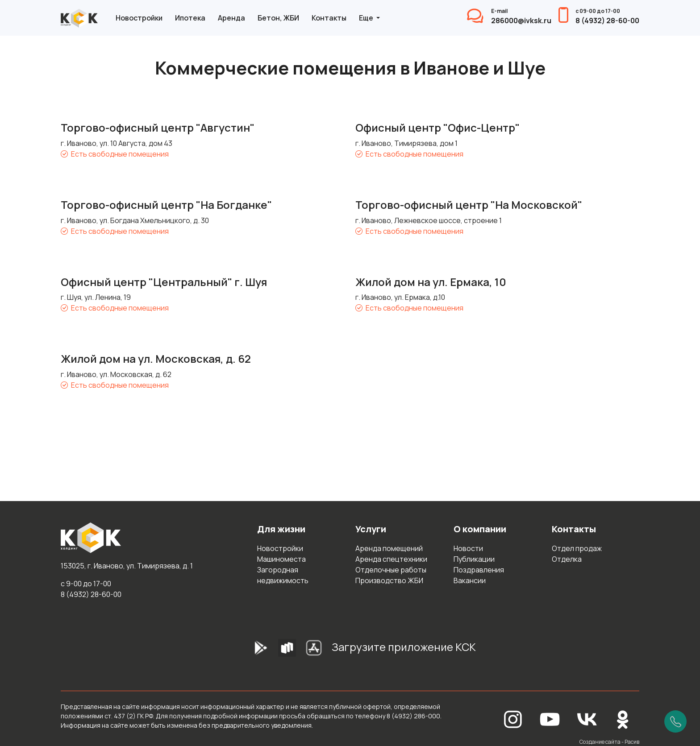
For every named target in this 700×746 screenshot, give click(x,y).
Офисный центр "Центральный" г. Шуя (164, 282)
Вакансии (470, 580)
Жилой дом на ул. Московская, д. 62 (156, 358)
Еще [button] (367, 18)
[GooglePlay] (247, 651)
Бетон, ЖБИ (278, 18)
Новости (468, 548)
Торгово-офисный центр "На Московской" (469, 205)
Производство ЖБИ (389, 580)
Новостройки (139, 18)
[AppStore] (314, 651)
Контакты (329, 18)
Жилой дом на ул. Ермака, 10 (431, 282)
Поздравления (479, 570)
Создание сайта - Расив (609, 742)
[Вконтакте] (587, 719)
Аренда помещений (389, 548)
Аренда (231, 18)
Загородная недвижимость (283, 575)
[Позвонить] (675, 721)
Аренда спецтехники (391, 559)
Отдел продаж (577, 548)
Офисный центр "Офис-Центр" (437, 127)
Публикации (474, 559)
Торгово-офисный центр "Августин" (158, 127)
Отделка (567, 559)
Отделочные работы (391, 570)
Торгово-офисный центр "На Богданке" (166, 205)
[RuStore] (287, 651)
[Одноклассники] (623, 719)
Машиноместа (281, 559)
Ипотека (190, 18)
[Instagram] (513, 719)
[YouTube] (550, 719)
